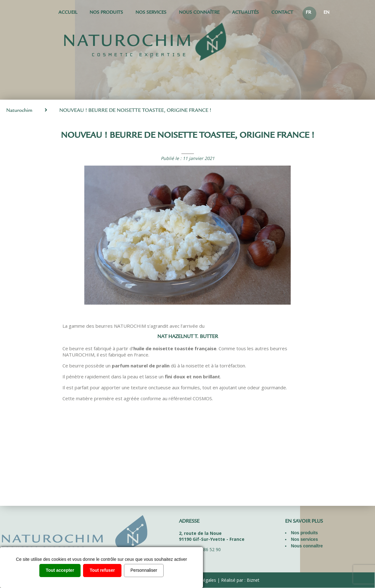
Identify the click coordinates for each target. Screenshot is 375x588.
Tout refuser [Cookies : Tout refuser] (102, 570)
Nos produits (106, 13)
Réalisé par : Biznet (240, 580)
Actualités (245, 13)
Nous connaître (199, 13)
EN (326, 13)
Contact (282, 13)
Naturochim (19, 111)
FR (308, 13)
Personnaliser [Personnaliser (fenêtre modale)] (144, 570)
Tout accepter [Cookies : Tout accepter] (60, 570)
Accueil (68, 13)
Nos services (151, 13)
